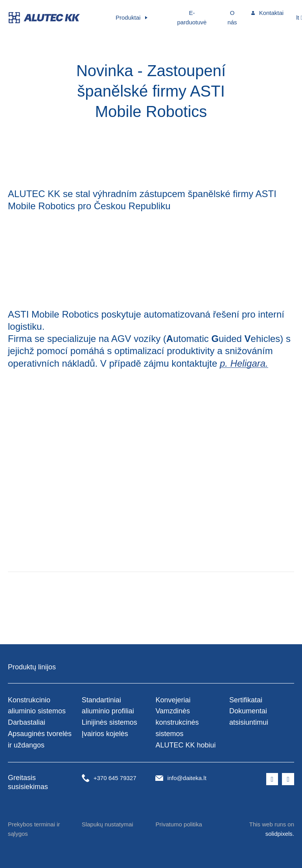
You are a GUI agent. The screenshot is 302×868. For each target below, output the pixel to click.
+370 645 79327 (115, 778)
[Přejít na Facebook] (272, 779)
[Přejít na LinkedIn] (288, 779)
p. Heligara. (244, 363)
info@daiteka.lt (187, 778)
